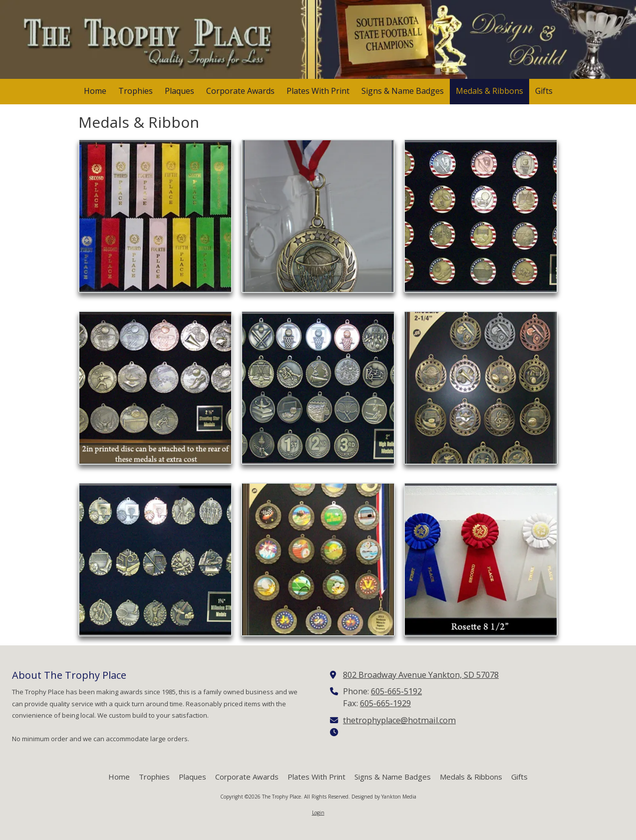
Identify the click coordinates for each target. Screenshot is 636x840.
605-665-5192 (396, 691)
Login (318, 813)
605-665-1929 (385, 703)
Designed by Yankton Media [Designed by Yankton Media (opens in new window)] (384, 797)
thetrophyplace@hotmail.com (399, 720)
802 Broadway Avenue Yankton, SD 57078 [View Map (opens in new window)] (421, 675)
